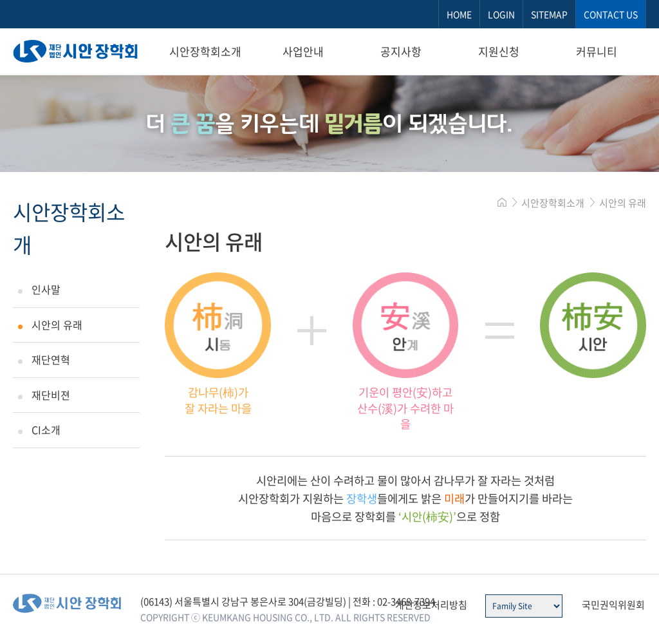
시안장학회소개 (205, 51)
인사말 (46, 289)
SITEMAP (549, 14)
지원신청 (499, 51)
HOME (459, 14)
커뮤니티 (597, 51)
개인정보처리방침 (431, 605)
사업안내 (303, 51)
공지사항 (401, 51)
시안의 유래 (57, 325)
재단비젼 (51, 395)
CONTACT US (611, 14)
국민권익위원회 (613, 605)
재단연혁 (51, 359)
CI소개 (46, 430)
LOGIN (501, 14)
